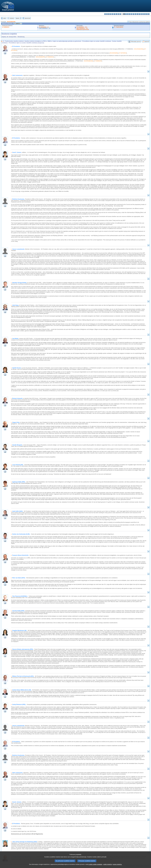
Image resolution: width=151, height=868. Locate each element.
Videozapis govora (136, 41)
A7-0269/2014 (50, 57)
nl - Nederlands (135, 14)
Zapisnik (147, 41)
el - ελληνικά (116, 14)
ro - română (141, 14)
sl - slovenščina (145, 14)
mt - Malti (134, 14)
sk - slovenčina (143, 14)
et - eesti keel (115, 14)
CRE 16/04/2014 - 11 (45, 28)
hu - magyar (132, 14)
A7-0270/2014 (123, 53)
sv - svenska (149, 14)
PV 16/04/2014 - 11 (44, 27)
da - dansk (111, 14)
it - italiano (126, 14)
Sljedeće (18, 18)
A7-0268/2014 (6, 27)
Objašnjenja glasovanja (83, 29)
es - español (107, 14)
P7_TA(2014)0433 (119, 27)
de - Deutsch (113, 14)
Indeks (4, 18)
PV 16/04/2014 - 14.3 (82, 27)
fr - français (120, 14)
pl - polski (137, 14)
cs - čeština (109, 14)
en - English (118, 14)
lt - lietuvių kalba (130, 14)
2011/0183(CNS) (139, 49)
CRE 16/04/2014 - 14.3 (82, 28)
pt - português (139, 14)
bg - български (105, 14)
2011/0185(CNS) (11, 22)
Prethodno (12, 18)
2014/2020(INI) (114, 53)
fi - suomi (147, 14)
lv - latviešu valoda (128, 14)
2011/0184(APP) (40, 57)
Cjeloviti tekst (27, 18)
